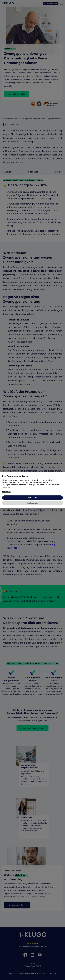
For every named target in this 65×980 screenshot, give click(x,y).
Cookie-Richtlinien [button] (47, 480)
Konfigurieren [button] (33, 503)
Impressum (6, 492)
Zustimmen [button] (32, 497)
